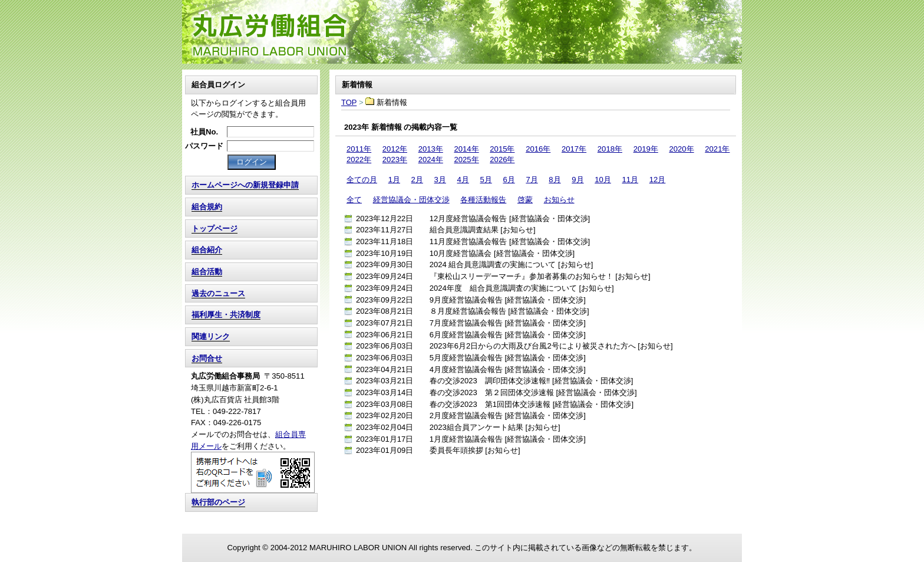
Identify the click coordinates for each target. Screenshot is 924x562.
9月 (577, 180)
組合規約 (207, 207)
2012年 (395, 149)
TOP (462, 32)
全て (354, 200)
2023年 (395, 160)
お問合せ (207, 358)
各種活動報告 (483, 200)
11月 (630, 180)
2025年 (466, 160)
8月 (555, 180)
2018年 (610, 149)
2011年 (359, 149)
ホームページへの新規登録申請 (245, 185)
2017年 (574, 149)
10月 (603, 180)
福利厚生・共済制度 (226, 315)
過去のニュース (218, 293)
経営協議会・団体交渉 (411, 200)
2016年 (538, 149)
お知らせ (559, 200)
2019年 (646, 149)
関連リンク (211, 336)
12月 (658, 180)
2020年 (681, 149)
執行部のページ (218, 502)
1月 (394, 180)
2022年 (359, 160)
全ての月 (362, 180)
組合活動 (207, 272)
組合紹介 (207, 250)
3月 (440, 180)
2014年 (466, 149)
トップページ (214, 229)
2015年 (502, 149)
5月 (486, 180)
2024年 (431, 160)
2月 (417, 180)
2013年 (431, 149)
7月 (532, 180)
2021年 (717, 149)
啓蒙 (525, 200)
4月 (463, 180)
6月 (509, 180)
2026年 (502, 160)
